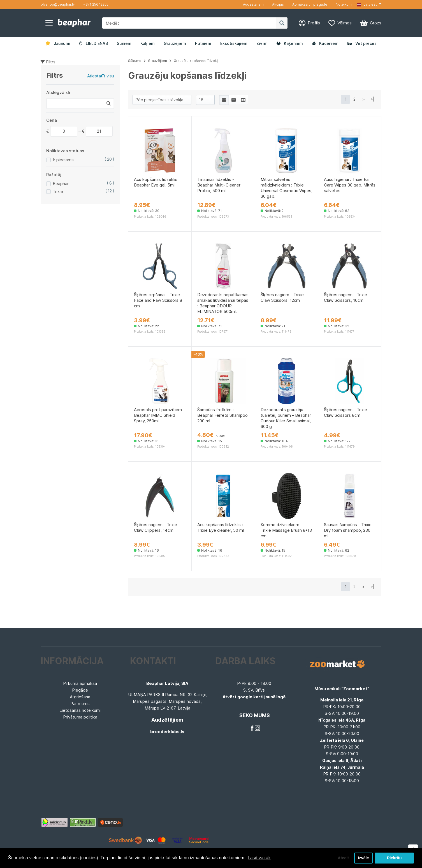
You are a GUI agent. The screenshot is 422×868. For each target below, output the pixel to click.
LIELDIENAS (94, 43)
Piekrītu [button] (394, 858)
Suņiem (124, 43)
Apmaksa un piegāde (310, 4)
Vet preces (362, 43)
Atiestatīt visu (101, 76)
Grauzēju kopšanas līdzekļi (196, 61)
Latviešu (367, 4)
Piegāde (80, 690)
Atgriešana (80, 697)
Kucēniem (325, 43)
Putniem (203, 43)
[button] (369, 4)
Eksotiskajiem (234, 43)
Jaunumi (58, 43)
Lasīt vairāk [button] (259, 858)
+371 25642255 (96, 4)
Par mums (80, 704)
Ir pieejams (63, 160)
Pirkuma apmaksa (80, 683)
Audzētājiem (253, 4)
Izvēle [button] (363, 858)
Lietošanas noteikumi (80, 710)
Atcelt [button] (343, 858)
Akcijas (278, 4)
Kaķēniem (290, 43)
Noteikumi (344, 4)
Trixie (58, 191)
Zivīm (262, 43)
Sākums (135, 61)
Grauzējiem (175, 43)
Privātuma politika (80, 717)
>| (372, 99)
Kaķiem (148, 43)
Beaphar (61, 184)
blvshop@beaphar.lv (58, 4)
